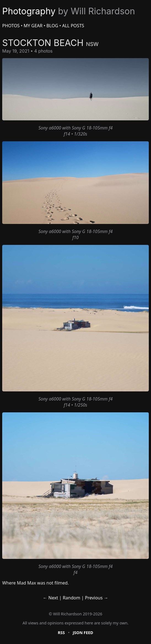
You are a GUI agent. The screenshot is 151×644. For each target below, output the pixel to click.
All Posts (73, 26)
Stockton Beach (50, 43)
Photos (11, 26)
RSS (61, 633)
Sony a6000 (50, 128)
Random (72, 598)
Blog (52, 26)
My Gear (33, 26)
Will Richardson (68, 614)
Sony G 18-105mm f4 (92, 128)
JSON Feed (83, 633)
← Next (50, 598)
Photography (69, 11)
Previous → (96, 598)
